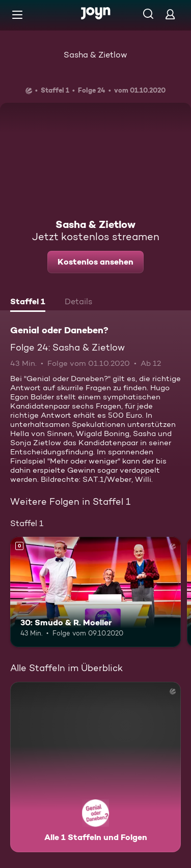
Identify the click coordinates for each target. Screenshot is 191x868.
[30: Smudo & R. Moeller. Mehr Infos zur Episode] (95, 592)
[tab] (28, 303)
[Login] (170, 14)
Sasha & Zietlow (95, 55)
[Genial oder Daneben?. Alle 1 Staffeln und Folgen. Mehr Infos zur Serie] (95, 767)
